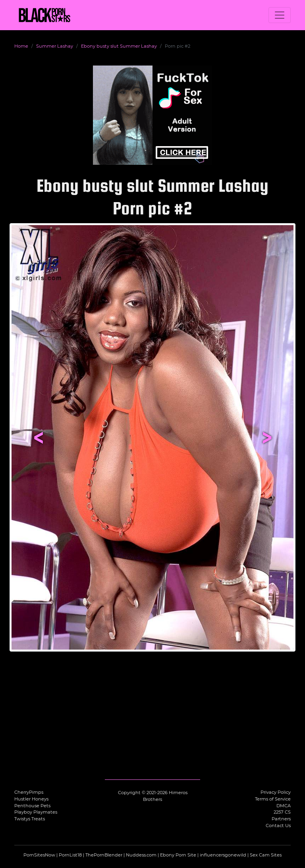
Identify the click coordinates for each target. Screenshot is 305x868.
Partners (281, 819)
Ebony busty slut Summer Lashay (119, 46)
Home (21, 46)
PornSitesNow (39, 855)
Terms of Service (273, 799)
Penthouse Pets (32, 806)
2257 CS (282, 812)
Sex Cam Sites (266, 855)
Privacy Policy (276, 792)
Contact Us (278, 826)
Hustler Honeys (31, 799)
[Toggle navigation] (280, 15)
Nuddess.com (141, 855)
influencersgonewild (223, 855)
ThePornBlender (104, 855)
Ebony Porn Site (178, 855)
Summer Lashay (55, 46)
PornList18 (70, 855)
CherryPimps (29, 792)
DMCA (284, 806)
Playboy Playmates (36, 812)
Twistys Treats (30, 819)
